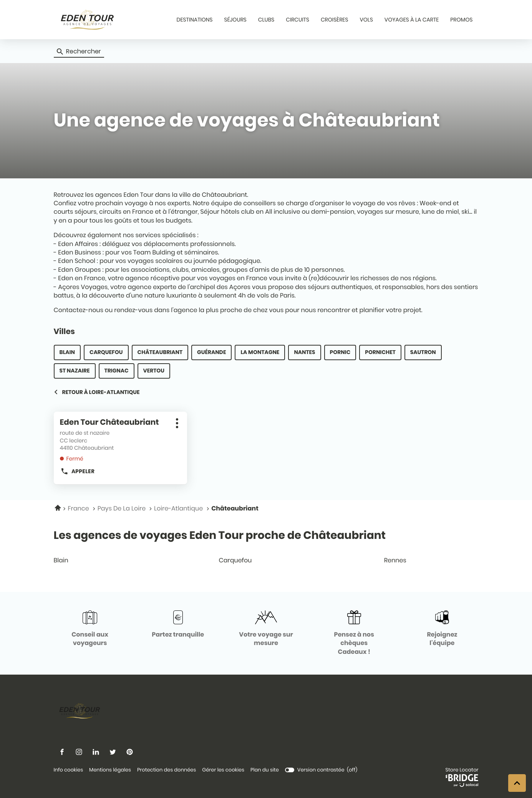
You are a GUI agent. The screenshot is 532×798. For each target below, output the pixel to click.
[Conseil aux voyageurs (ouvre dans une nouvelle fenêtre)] (90, 629)
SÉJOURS (235, 20)
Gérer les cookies (223, 770)
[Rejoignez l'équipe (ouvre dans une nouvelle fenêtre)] (442, 629)
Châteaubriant (160, 352)
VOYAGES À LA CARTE (412, 20)
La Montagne (260, 352)
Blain (67, 352)
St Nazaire (75, 371)
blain (99, 560)
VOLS (366, 20)
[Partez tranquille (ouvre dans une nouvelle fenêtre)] (178, 625)
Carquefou (106, 352)
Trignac (117, 371)
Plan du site (265, 770)
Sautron (423, 352)
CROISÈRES (334, 20)
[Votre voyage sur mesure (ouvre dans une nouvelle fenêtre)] (266, 629)
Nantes (304, 352)
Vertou (154, 371)
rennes (430, 560)
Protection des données (167, 770)
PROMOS (461, 20)
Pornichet (380, 352)
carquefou (265, 560)
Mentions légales (110, 770)
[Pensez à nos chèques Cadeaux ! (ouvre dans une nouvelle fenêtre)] (354, 633)
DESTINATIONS (194, 20)
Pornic (340, 352)
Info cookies (69, 770)
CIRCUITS (297, 20)
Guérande (211, 352)
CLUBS (266, 20)
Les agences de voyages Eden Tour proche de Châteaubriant (220, 535)
